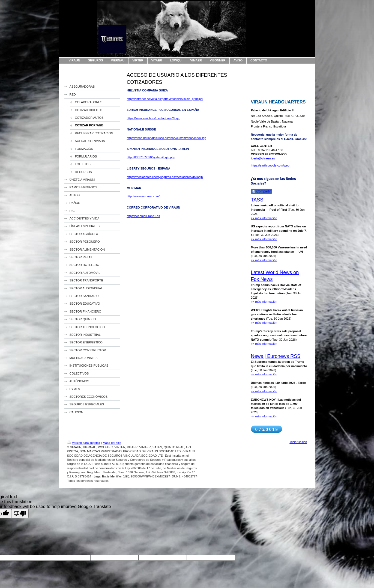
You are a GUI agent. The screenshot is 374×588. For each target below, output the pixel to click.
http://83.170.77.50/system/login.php (151, 157)
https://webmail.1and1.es (143, 216)
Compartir (261, 191)
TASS (257, 200)
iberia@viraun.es (263, 158)
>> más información (264, 218)
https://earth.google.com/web (270, 165)
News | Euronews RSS (276, 356)
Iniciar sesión (298, 442)
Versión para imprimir (84, 443)
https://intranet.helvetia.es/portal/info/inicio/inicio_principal (165, 99)
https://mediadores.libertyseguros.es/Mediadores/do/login (165, 177)
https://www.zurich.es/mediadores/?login (154, 118)
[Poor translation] (20, 514)
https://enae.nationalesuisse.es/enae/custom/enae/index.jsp (167, 138)
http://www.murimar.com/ (143, 196)
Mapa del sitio (112, 443)
